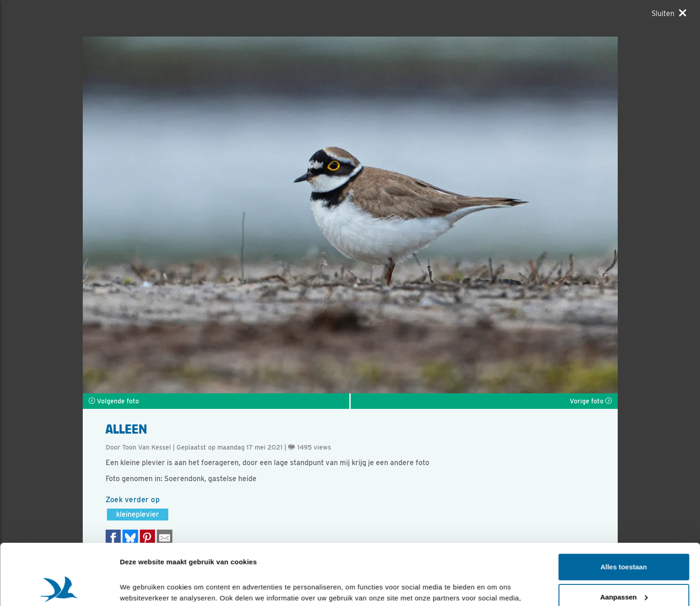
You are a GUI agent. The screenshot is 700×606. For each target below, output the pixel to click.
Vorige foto (591, 401)
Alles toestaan (624, 510)
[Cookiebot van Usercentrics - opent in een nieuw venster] (59, 588)
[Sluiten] (669, 13)
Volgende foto (114, 401)
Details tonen (142, 588)
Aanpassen (624, 539)
